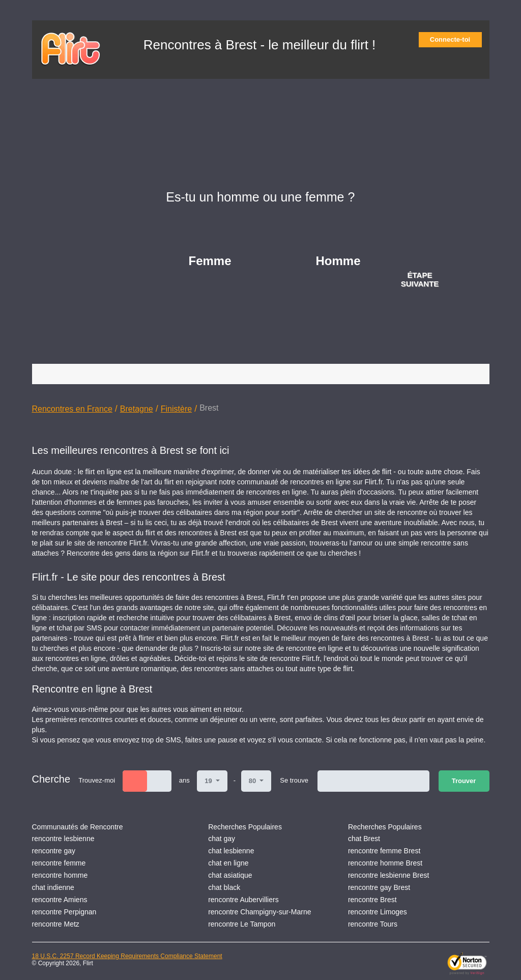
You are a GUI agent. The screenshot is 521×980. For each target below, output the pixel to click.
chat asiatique (230, 875)
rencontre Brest (372, 900)
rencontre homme (60, 875)
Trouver (464, 781)
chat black (224, 887)
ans (184, 780)
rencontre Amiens (60, 900)
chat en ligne (228, 863)
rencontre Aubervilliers (243, 900)
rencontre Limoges (378, 912)
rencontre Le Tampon (242, 924)
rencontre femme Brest (384, 851)
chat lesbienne (231, 851)
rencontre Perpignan (64, 912)
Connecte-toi (453, 39)
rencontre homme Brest (385, 863)
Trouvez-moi (97, 780)
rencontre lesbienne (63, 839)
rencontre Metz (56, 924)
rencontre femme (59, 863)
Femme (210, 261)
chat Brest (364, 839)
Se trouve (294, 780)
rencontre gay (54, 851)
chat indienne (53, 887)
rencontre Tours (373, 924)
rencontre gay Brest (379, 887)
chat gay (222, 839)
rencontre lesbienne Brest (389, 875)
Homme (338, 261)
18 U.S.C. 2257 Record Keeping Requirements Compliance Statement (127, 956)
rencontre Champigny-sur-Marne (259, 912)
